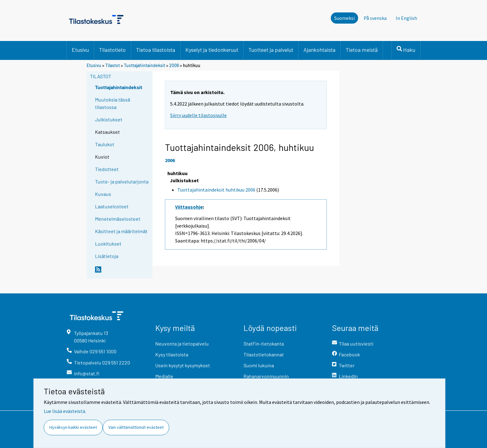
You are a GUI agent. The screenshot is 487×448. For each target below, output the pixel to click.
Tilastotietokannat (264, 354)
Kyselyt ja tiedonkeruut (212, 50)
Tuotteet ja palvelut (271, 50)
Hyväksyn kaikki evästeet (73, 427)
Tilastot (113, 65)
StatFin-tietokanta (264, 344)
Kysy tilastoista (172, 354)
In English (406, 18)
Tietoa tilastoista (156, 50)
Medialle (164, 376)
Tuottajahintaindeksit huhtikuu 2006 (216, 190)
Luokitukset (108, 244)
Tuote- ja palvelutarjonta (122, 181)
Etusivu (80, 50)
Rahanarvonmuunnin (266, 376)
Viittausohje (189, 207)
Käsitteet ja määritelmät (121, 231)
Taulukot (105, 144)
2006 (174, 65)
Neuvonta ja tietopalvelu (182, 344)
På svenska (375, 18)
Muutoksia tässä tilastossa (113, 103)
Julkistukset (109, 119)
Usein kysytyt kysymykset (183, 365)
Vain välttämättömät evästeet (136, 427)
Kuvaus (103, 194)
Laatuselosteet (112, 206)
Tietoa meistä (362, 50)
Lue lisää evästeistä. (65, 411)
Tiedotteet (107, 169)
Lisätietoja (107, 256)
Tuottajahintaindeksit (145, 65)
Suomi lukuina (259, 365)
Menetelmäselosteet (118, 219)
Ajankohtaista (319, 50)
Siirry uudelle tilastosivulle (198, 115)
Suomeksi (344, 18)
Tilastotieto (112, 50)
